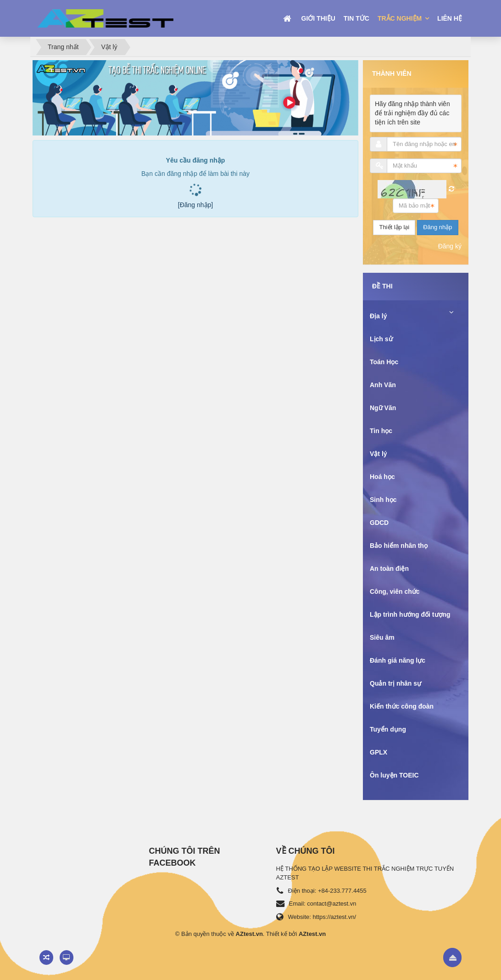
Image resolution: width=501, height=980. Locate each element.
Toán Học (384, 362)
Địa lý (378, 316)
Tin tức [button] (356, 18)
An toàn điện (389, 569)
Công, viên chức (395, 591)
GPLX (379, 752)
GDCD (379, 523)
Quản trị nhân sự (395, 683)
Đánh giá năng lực (398, 660)
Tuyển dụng (388, 729)
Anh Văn (383, 385)
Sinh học (383, 500)
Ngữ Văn (383, 408)
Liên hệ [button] (450, 18)
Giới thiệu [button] (318, 18)
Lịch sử (381, 339)
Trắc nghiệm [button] (401, 18)
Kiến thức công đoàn (402, 706)
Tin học (381, 431)
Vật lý (379, 454)
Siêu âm (382, 637)
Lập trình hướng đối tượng (410, 614)
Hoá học (382, 477)
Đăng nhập (437, 227)
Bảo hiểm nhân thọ (399, 546)
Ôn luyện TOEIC (394, 775)
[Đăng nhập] (196, 205)
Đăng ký (450, 246)
